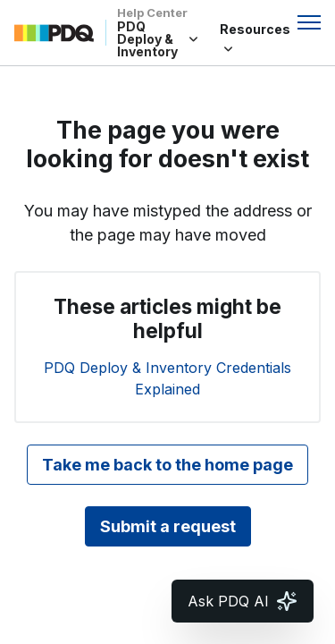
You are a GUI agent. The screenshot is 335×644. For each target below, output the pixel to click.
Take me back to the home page (167, 465)
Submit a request (168, 526)
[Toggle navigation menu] (309, 22)
